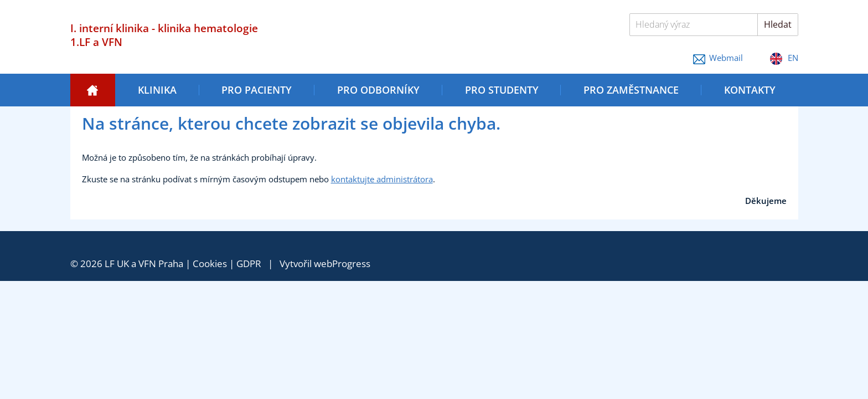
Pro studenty (502, 90)
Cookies (210, 264)
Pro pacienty (257, 90)
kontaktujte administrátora (382, 179)
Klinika (157, 90)
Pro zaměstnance (631, 90)
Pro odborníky (378, 90)
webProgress (342, 264)
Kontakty (750, 90)
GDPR (249, 264)
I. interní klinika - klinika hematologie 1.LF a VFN (164, 35)
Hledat (778, 24)
